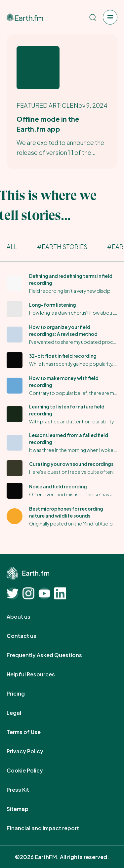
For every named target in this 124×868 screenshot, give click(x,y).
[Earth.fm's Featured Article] (62, 102)
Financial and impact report (50, 828)
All (12, 247)
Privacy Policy (32, 751)
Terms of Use (31, 732)
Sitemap (25, 809)
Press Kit (25, 790)
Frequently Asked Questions (52, 655)
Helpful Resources (38, 674)
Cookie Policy (32, 771)
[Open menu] (110, 17)
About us (26, 617)
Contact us (29, 636)
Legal (21, 713)
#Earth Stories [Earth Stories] (62, 247)
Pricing (23, 694)
